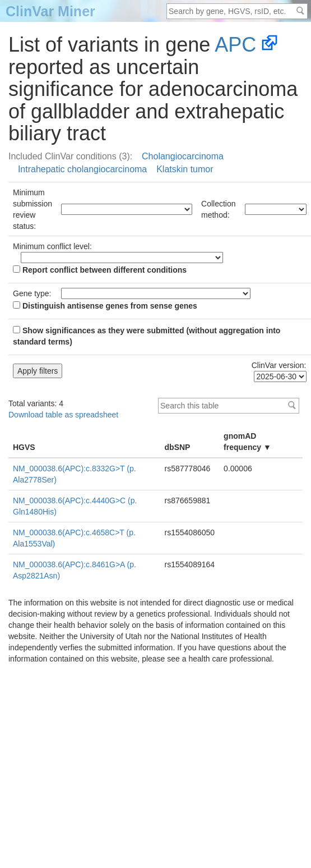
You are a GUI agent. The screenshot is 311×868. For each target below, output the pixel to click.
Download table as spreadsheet (63, 415)
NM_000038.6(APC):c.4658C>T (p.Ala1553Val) (74, 538)
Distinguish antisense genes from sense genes (105, 306)
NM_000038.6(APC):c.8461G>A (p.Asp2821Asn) (75, 570)
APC (235, 45)
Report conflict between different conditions (100, 270)
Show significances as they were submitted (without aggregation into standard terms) (147, 336)
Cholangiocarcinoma (183, 156)
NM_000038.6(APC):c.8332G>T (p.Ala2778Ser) (75, 474)
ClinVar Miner (50, 11)
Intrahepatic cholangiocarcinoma (82, 169)
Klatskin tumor (185, 169)
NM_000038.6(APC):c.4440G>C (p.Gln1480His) (75, 506)
